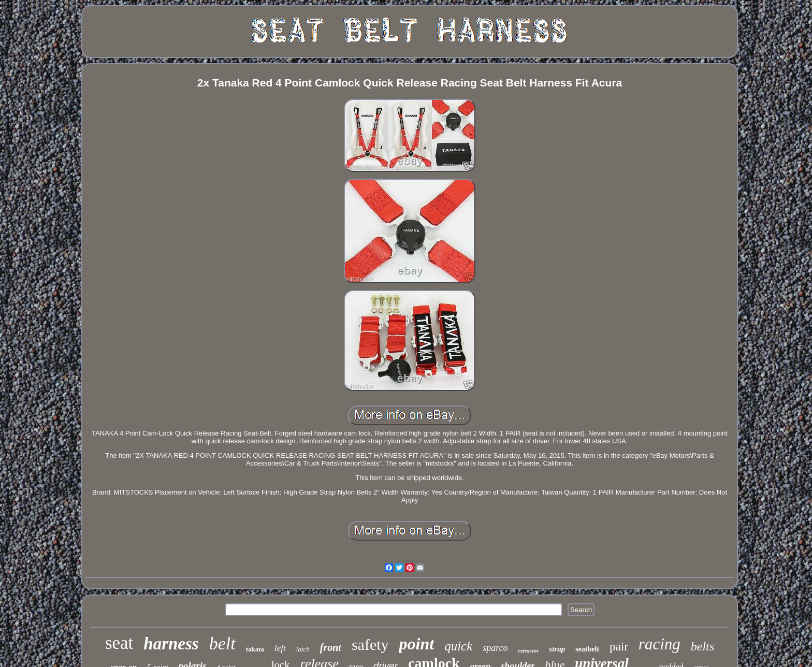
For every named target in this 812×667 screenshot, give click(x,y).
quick (458, 646)
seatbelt (587, 649)
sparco (495, 648)
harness (171, 644)
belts (702, 646)
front (331, 647)
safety (370, 644)
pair (619, 647)
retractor (529, 650)
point (417, 644)
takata (255, 649)
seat (119, 643)
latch (303, 649)
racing (659, 644)
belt (222, 643)
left (280, 648)
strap (557, 649)
